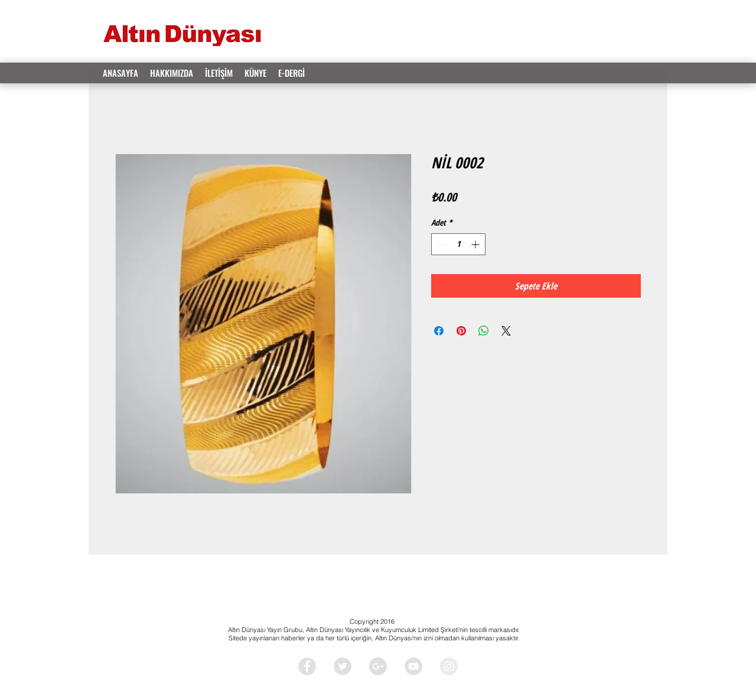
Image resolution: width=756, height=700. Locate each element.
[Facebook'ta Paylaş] (439, 331)
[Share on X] (506, 331)
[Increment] (476, 244)
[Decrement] (440, 244)
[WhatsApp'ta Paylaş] (484, 331)
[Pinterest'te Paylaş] (461, 331)
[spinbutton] (458, 244)
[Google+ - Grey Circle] (378, 666)
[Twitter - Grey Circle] (343, 666)
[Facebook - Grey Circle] (307, 666)
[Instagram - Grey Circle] (449, 666)
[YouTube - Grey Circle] (413, 666)
